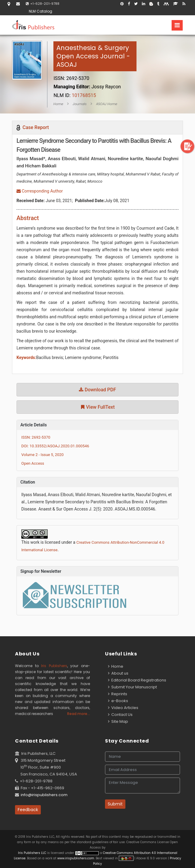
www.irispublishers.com (76, 858)
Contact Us (120, 715)
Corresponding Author (40, 191)
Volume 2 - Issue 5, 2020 (42, 455)
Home (58, 104)
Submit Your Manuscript (132, 687)
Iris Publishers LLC (33, 853)
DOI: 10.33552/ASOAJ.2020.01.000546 (55, 446)
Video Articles (123, 708)
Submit (115, 804)
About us (118, 673)
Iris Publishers (54, 666)
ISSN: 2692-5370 (36, 437)
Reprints (118, 694)
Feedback (28, 810)
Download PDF (97, 390)
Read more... (79, 714)
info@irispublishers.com (44, 795)
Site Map (118, 721)
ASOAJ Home (107, 104)
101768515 (75, 95)
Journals (80, 104)
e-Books (118, 701)
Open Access (33, 463)
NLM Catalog (40, 11)
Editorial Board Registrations (137, 680)
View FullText (97, 407)
